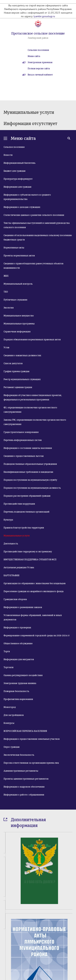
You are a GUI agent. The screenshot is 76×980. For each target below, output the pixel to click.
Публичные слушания (15, 300)
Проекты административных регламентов (26, 779)
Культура (8, 520)
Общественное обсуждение (18, 644)
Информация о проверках (17, 628)
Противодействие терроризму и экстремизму (28, 552)
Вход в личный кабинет (40, 75)
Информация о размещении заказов (23, 607)
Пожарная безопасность (16, 691)
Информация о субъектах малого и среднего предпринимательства (27, 197)
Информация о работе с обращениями (24, 795)
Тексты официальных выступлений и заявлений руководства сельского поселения (37, 225)
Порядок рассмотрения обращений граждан (27, 496)
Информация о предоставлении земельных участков (32, 739)
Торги (7, 651)
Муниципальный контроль (18, 284)
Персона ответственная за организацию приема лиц (31, 763)
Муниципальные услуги (17, 536)
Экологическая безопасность (19, 755)
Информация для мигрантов (19, 659)
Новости (8, 155)
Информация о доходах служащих (22, 207)
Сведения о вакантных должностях (22, 355)
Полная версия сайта (39, 69)
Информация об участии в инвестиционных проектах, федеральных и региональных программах (33, 397)
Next (70, 961)
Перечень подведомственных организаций (27, 512)
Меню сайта (34, 56)
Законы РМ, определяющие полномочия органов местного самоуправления (35, 422)
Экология (9, 308)
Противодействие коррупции (19, 504)
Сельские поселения (38, 50)
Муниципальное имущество (19, 316)
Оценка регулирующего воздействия (23, 675)
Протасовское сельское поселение (38, 33)
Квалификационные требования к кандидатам (28, 472)
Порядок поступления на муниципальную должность (32, 488)
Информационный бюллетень (19, 163)
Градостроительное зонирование (21, 432)
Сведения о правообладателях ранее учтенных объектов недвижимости (34, 266)
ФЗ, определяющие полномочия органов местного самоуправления (30, 410)
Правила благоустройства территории (24, 528)
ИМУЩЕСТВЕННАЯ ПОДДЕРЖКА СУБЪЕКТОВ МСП (30, 560)
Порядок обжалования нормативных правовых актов (32, 340)
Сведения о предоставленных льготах (24, 456)
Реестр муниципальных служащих (22, 379)
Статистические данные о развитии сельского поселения (34, 215)
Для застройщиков (14, 715)
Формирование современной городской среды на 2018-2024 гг (37, 636)
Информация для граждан (18, 187)
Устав (6, 348)
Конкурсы (9, 723)
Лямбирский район (38, 38)
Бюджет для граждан (15, 171)
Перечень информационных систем (23, 440)
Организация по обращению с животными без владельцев (35, 583)
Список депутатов (13, 363)
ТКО (6, 292)
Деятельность (11, 544)
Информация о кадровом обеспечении (24, 787)
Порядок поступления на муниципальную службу (30, 480)
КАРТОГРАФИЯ (11, 575)
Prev (6, 961)
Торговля (9, 667)
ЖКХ (6, 276)
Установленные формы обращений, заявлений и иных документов (33, 617)
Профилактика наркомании (18, 699)
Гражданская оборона (15, 599)
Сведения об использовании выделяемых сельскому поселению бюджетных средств (38, 238)
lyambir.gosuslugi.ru (44, 16)
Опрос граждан (12, 747)
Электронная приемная (40, 62)
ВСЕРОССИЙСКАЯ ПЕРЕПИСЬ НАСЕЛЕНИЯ (25, 731)
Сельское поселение (14, 147)
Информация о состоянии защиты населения (28, 448)
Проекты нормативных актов (19, 256)
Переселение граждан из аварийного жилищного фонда (34, 591)
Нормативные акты (14, 248)
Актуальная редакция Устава (19, 568)
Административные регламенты (21, 771)
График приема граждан (17, 371)
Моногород (10, 707)
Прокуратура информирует (18, 179)
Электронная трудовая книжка (20, 683)
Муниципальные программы (19, 324)
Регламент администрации (18, 387)
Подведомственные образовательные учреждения (30, 464)
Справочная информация (17, 332)
